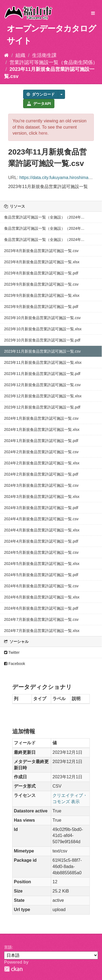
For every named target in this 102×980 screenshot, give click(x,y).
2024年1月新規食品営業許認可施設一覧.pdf (41, 441)
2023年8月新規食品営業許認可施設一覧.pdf (41, 273)
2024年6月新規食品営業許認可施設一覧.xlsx (42, 597)
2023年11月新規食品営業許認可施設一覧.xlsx (43, 362)
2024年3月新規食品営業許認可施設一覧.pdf (41, 508)
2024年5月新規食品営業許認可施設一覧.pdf (41, 575)
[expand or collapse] (93, 13)
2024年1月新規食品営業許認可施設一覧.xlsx (42, 429)
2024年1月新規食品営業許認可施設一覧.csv (41, 418)
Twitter (12, 652)
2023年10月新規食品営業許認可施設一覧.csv (42, 318)
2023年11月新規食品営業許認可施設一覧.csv (42, 351)
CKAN (13, 969)
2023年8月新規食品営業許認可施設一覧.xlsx (42, 262)
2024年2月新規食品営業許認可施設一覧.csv (41, 452)
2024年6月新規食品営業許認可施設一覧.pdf (41, 608)
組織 (20, 55)
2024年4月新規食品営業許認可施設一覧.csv (41, 519)
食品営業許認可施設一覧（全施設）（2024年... (44, 217)
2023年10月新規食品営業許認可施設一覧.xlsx (43, 329)
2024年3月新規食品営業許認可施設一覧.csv (41, 485)
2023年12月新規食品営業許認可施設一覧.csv (42, 385)
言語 (8, 947)
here (43, 133)
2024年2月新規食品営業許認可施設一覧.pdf (41, 474)
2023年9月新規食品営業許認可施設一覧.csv (41, 284)
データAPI (39, 104)
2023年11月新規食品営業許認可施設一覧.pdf (42, 374)
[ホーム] (6, 55)
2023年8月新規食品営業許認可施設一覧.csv (41, 251)
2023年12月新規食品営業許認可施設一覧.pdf (42, 407)
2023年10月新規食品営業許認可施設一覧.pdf (42, 340)
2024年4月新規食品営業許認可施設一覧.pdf (41, 541)
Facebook (15, 664)
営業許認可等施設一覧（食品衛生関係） (54, 62)
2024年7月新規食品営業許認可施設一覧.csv (41, 619)
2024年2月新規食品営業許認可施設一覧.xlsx (42, 463)
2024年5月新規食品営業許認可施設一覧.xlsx (42, 564)
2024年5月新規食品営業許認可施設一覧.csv (41, 552)
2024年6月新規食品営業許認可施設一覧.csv (41, 586)
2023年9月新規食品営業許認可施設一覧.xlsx (42, 295)
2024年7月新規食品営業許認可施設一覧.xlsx (42, 631)
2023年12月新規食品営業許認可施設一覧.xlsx (43, 396)
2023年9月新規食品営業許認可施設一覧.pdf (41, 307)
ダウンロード (41, 94)
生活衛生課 (44, 55)
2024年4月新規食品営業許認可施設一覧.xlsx (42, 530)
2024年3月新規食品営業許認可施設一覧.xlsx (42, 497)
